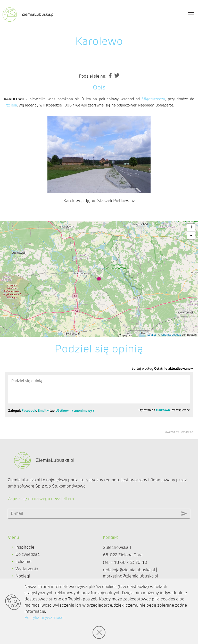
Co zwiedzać (28, 554)
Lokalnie (23, 562)
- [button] (191, 235)
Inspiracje (25, 547)
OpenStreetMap (171, 335)
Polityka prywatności (44, 618)
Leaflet (152, 335)
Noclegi (23, 576)
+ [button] (191, 228)
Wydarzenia (27, 569)
